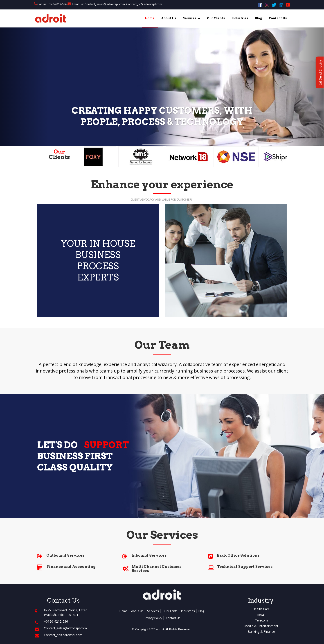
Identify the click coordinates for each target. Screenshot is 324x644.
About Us (169, 18)
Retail (261, 615)
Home (150, 18)
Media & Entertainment (261, 626)
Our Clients (216, 18)
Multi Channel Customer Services (156, 569)
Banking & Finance (261, 632)
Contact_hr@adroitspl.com (144, 4)
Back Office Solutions (238, 555)
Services (192, 18)
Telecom (261, 620)
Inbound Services (149, 555)
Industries (240, 18)
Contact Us (278, 18)
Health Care (261, 609)
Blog (259, 18)
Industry (261, 600)
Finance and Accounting (71, 567)
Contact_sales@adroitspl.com (104, 4)
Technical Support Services (245, 567)
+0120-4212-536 (56, 621)
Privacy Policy (153, 618)
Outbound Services (65, 555)
